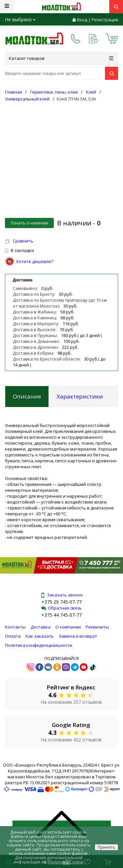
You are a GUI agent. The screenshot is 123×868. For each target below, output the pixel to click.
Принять (106, 847)
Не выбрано (20, 19)
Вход (82, 20)
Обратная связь (61, 608)
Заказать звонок (62, 595)
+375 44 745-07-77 (61, 615)
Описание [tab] (27, 396)
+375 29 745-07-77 (61, 602)
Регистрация (105, 20)
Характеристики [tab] (80, 396)
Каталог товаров (61, 58)
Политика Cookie (66, 862)
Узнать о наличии (29, 223)
